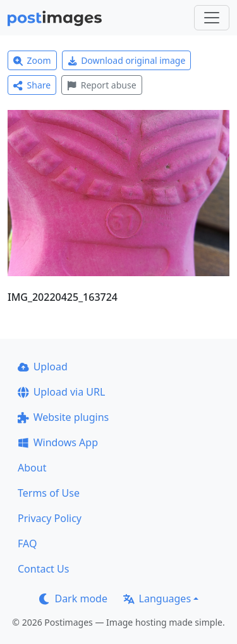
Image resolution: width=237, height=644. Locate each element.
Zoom (32, 60)
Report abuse (101, 85)
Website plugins (63, 417)
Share (32, 85)
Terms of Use (49, 493)
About (32, 468)
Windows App (58, 442)
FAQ (27, 544)
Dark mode (73, 598)
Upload (43, 367)
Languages (157, 598)
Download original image (127, 60)
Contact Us (43, 569)
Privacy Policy (50, 518)
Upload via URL (61, 392)
